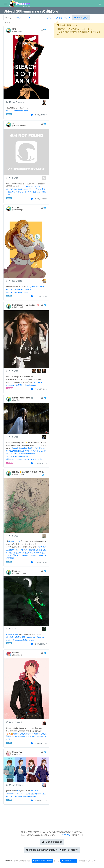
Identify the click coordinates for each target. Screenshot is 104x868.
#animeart (41, 637)
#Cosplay (10, 385)
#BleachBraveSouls (27, 454)
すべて (8, 18)
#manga (16, 640)
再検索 (52, 842)
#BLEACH (40, 287)
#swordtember (12, 634)
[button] (100, 4)
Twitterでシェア (69, 860)
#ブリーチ (33, 189)
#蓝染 (27, 794)
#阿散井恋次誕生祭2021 (23, 734)
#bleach (15, 448)
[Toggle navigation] (5, 4)
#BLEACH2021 (12, 454)
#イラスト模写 (34, 192)
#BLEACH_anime (33, 186)
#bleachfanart (12, 794)
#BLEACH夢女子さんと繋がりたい (32, 451)
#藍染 (44, 794)
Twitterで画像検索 (52, 850)
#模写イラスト (14, 541)
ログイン (66, 835)
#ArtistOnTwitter (27, 640)
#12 (19, 791)
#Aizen (21, 794)
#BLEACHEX (26, 289)
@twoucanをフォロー (42, 860)
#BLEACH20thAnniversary (17, 111)
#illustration (33, 796)
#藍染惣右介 (35, 794)
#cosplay (39, 459)
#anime (9, 640)
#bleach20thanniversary (16, 459)
